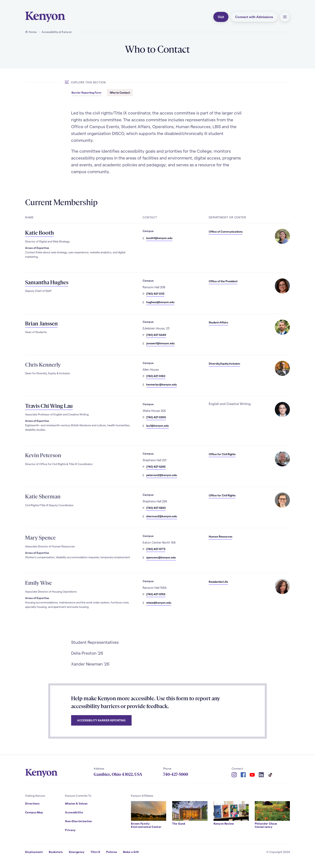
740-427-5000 (176, 774)
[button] (285, 17)
